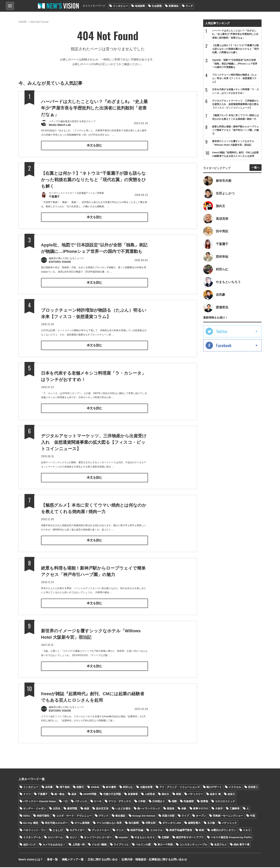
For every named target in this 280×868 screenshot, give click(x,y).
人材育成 (150, 795)
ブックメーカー (100, 831)
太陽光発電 (146, 788)
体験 (184, 809)
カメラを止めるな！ (54, 846)
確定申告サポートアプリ (190, 838)
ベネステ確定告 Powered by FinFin (231, 838)
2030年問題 (90, 795)
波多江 (231, 795)
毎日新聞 (134, 824)
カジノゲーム (55, 838)
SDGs (27, 817)
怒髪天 (80, 788)
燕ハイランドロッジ (149, 809)
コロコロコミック (225, 802)
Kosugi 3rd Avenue (144, 817)
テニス (120, 831)
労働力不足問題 (112, 795)
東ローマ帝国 (165, 846)
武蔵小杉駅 (168, 817)
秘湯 (87, 809)
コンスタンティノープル (193, 846)
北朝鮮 (165, 838)
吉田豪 (49, 788)
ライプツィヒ (121, 846)
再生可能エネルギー (56, 824)
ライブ (185, 817)
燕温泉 (171, 809)
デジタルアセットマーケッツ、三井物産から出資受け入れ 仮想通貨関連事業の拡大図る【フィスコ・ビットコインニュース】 (94, 451)
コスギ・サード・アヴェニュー (74, 817)
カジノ (73, 838)
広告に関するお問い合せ (103, 860)
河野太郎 (150, 824)
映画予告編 (137, 831)
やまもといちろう (145, 838)
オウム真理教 (82, 824)
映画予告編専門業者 (181, 831)
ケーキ (98, 802)
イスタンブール (32, 838)
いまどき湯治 (123, 809)
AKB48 (95, 788)
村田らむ (128, 788)
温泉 (74, 795)
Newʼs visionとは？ (31, 860)
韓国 (178, 795)
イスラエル (235, 788)
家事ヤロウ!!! (201, 809)
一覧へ (255, 168)
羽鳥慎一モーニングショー (228, 817)
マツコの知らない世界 (109, 824)
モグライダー (77, 831)
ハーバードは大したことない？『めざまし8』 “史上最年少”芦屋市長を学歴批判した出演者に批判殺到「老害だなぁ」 (94, 108)
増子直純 (65, 788)
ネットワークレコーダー (98, 838)
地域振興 (140, 6)
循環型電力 (194, 824)
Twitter (222, 331)
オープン (201, 817)
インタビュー (120, 6)
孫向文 (165, 795)
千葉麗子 (43, 795)
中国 (252, 817)
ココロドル (156, 831)
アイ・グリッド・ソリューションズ (179, 788)
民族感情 (189, 802)
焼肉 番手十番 (241, 846)
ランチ (189, 6)
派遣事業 (133, 795)
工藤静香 (234, 809)
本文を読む (94, 146)
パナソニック (229, 824)
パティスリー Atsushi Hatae (39, 802)
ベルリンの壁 (143, 846)
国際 (174, 802)
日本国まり (159, 802)
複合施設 (120, 817)
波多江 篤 (215, 795)
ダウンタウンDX (172, 824)
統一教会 (59, 795)
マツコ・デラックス (120, 802)
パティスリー (195, 795)
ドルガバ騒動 (99, 846)
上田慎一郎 (78, 846)
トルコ (247, 831)
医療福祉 (174, 6)
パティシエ (81, 802)
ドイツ (27, 795)
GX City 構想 (31, 824)
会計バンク (29, 846)
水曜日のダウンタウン (223, 831)
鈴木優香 (111, 788)
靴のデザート (214, 788)
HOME (23, 22)
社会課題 (157, 6)
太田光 (56, 809)
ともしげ (58, 831)
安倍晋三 (253, 788)
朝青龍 (204, 802)
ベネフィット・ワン (35, 831)
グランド (103, 817)
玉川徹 (211, 824)
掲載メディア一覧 (73, 860)
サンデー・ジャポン (35, 809)
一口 (65, 802)
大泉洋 (219, 809)
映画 (201, 831)
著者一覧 (52, 860)
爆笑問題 (72, 809)
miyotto (123, 838)
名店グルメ (220, 846)
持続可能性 (43, 817)
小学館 (142, 802)
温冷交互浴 (102, 809)
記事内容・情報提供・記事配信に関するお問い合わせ (154, 860)
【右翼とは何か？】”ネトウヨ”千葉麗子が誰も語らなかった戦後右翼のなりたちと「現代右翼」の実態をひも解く (94, 188)
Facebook (224, 345)
